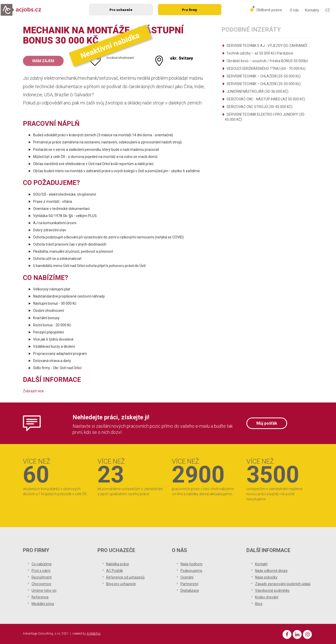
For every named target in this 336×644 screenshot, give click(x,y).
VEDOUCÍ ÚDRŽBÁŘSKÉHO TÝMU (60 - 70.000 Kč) (266, 69)
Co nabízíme (42, 564)
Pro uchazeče (121, 10)
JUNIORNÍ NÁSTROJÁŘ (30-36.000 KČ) (257, 91)
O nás (294, 10)
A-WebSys (94, 634)
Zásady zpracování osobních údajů (283, 584)
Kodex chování (267, 597)
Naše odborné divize (271, 571)
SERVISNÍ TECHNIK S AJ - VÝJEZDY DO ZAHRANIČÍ (267, 46)
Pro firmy (190, 10)
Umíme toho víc (44, 591)
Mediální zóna (43, 604)
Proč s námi (41, 571)
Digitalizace (190, 591)
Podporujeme (191, 571)
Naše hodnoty (192, 564)
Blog (259, 604)
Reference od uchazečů (125, 577)
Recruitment (42, 577)
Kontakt (261, 564)
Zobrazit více (33, 391)
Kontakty (312, 10)
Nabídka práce (118, 564)
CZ (328, 10)
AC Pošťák (115, 571)
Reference (40, 597)
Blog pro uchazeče (121, 584)
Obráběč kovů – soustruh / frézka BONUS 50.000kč (267, 61)
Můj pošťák (267, 423)
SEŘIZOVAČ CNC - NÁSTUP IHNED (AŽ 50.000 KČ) (266, 99)
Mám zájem (43, 61)
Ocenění (187, 577)
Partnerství (189, 584)
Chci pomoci (41, 584)
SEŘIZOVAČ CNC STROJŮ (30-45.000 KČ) (260, 107)
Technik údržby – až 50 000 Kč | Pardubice (260, 53)
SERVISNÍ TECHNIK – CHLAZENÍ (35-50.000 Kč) (264, 76)
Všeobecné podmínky (272, 591)
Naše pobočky (266, 577)
